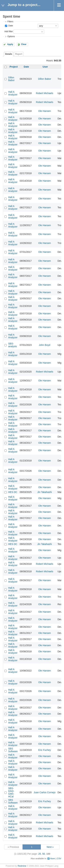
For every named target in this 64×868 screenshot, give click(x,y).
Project (14, 67)
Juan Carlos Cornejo (45, 792)
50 (44, 854)
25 (40, 854)
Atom (52, 859)
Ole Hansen (45, 111)
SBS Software (13, 750)
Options (11, 36)
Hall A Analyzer (13, 93)
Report (19, 54)
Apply (10, 44)
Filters (10, 22)
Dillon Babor (11, 79)
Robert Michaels (45, 93)
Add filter (9, 31)
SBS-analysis (13, 345)
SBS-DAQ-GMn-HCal (11, 792)
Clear (24, 44)
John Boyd (45, 345)
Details (9, 54)
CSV (59, 859)
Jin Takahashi (45, 492)
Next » (50, 847)
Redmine (22, 866)
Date (10, 26)
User (45, 67)
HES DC (13, 492)
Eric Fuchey (45, 750)
